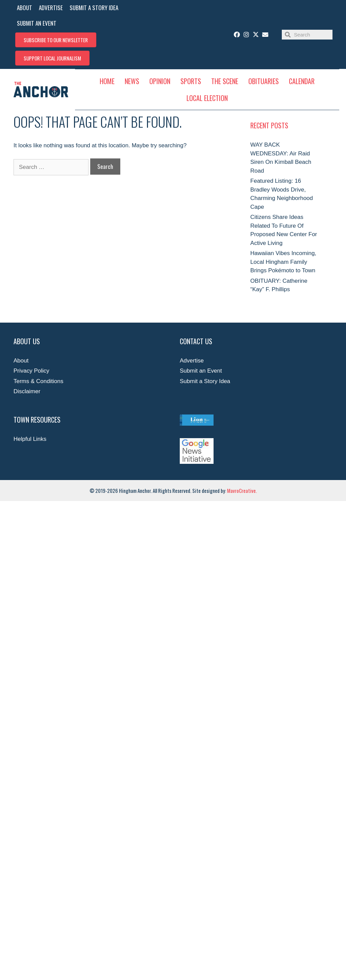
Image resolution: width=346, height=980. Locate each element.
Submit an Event (201, 371)
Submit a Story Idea (205, 381)
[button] (56, 40)
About (21, 361)
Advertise (192, 361)
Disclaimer (27, 391)
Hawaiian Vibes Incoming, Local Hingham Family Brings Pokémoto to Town (283, 262)
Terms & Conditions (38, 381)
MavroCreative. (242, 491)
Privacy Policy (31, 371)
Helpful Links (30, 439)
